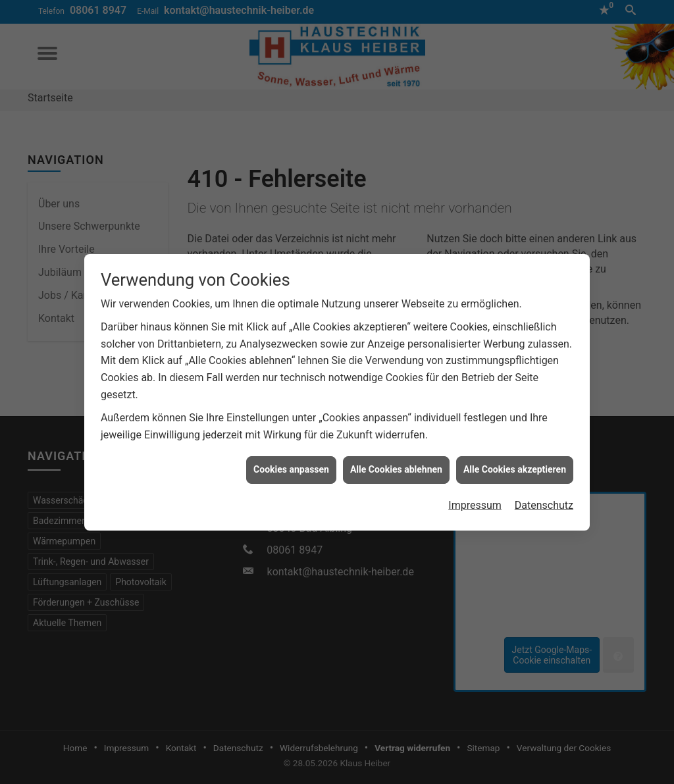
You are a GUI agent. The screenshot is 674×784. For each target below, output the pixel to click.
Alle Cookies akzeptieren (515, 465)
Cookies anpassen (291, 465)
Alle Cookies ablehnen (396, 465)
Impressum (475, 501)
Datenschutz (544, 501)
